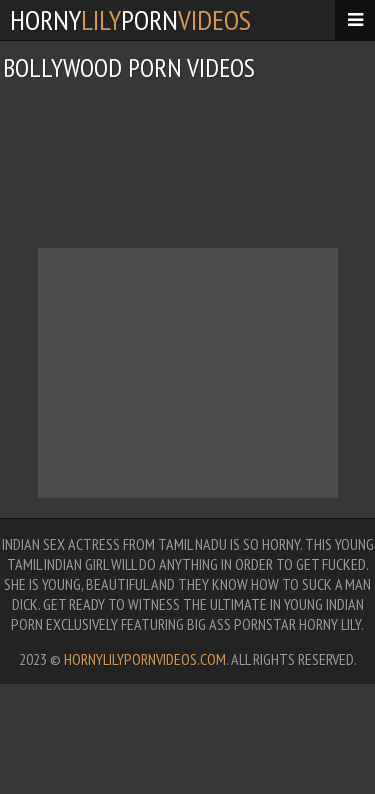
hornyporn (130, 19)
